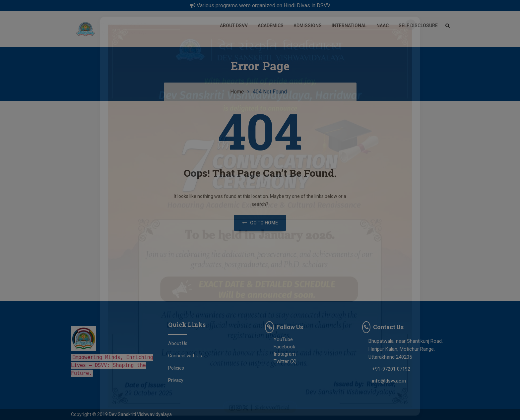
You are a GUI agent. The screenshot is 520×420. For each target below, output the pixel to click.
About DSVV (234, 26)
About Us (178, 343)
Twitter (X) (281, 361)
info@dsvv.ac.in (389, 381)
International (349, 26)
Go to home (260, 223)
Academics (271, 26)
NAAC (383, 26)
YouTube (279, 339)
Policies (176, 368)
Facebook (280, 347)
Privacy (176, 380)
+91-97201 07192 (391, 369)
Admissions (308, 26)
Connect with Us (185, 356)
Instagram (280, 354)
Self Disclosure (418, 26)
